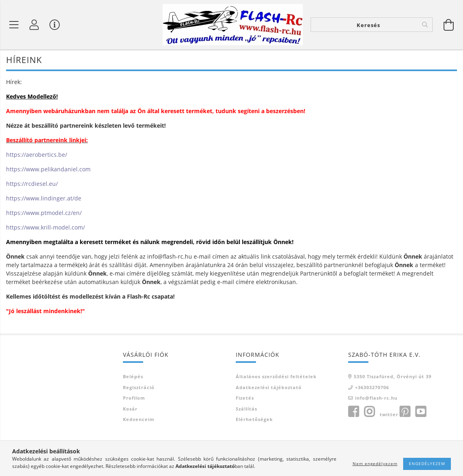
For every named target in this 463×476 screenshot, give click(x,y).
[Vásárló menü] (55, 25)
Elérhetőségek (254, 420)
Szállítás (246, 409)
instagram (369, 412)
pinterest (405, 412)
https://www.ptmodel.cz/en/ (44, 214)
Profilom (134, 399)
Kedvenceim (139, 420)
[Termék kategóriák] (14, 25)
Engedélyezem (427, 463)
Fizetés (245, 399)
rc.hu (185, 257)
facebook (353, 412)
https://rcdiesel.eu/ (32, 184)
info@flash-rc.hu (376, 399)
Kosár (130, 409)
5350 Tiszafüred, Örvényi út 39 (393, 377)
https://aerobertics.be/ (37, 155)
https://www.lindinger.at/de (44, 199)
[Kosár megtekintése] (449, 25)
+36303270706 (372, 388)
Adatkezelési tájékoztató (269, 388)
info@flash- (163, 257)
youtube (421, 412)
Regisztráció (139, 388)
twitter (389, 415)
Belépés (133, 377)
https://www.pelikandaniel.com (48, 170)
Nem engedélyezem (375, 463)
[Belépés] (34, 25)
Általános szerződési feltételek (276, 377)
